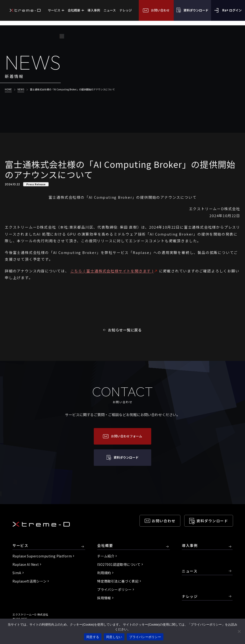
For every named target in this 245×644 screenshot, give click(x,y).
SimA (17, 573)
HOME (8, 89)
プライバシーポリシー (114, 589)
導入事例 (190, 546)
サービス (20, 546)
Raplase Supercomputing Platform (42, 556)
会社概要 (105, 546)
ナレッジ (190, 596)
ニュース (190, 571)
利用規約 (104, 573)
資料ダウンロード (212, 521)
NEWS (21, 89)
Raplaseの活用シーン (29, 581)
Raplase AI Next (26, 564)
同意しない (114, 637)
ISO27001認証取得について (119, 564)
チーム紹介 (106, 556)
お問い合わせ (164, 521)
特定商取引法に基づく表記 (118, 581)
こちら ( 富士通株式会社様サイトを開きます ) (112, 271)
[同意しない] (239, 631)
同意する (93, 637)
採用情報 (104, 598)
